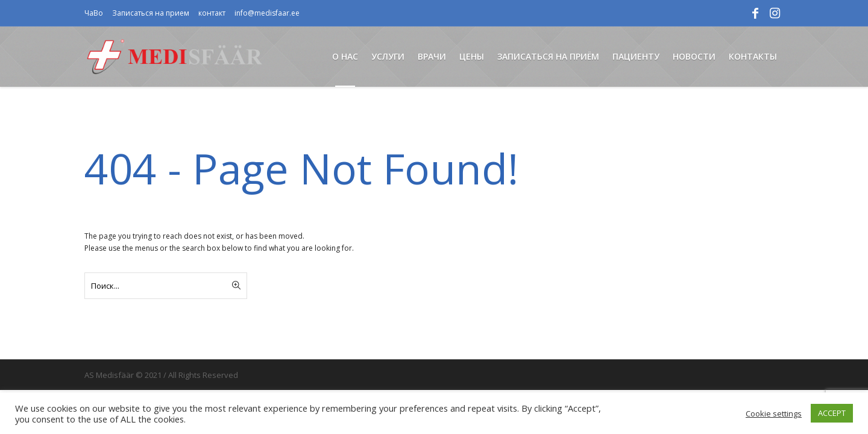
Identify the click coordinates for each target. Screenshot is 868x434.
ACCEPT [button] (832, 413)
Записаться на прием (151, 13)
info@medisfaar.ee (267, 13)
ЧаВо (94, 13)
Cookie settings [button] (774, 414)
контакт (212, 13)
